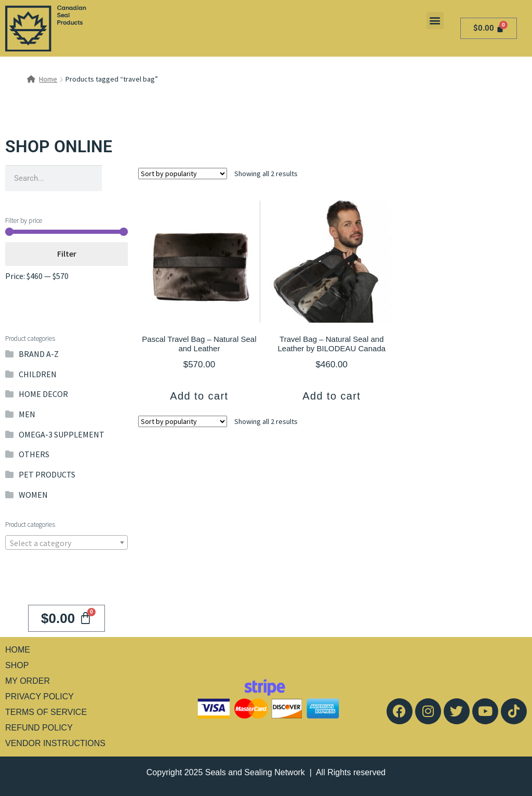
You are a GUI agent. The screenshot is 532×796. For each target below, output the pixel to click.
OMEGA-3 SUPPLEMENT (62, 434)
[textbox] (66, 543)
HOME (18, 650)
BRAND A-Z (39, 354)
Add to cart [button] (199, 396)
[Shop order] (183, 174)
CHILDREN (38, 374)
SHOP (17, 665)
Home (48, 79)
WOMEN (33, 495)
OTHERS (34, 454)
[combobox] (66, 542)
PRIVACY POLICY (39, 696)
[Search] (115, 178)
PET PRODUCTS (47, 474)
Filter (67, 254)
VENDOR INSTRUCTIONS (55, 743)
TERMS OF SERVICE (46, 712)
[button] (435, 21)
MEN (27, 414)
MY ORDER (28, 681)
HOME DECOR (43, 394)
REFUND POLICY (39, 728)
